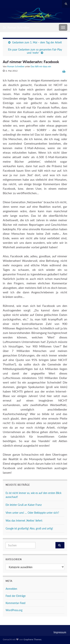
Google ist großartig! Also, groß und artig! (29, 528)
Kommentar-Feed (15, 603)
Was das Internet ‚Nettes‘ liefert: (24, 521)
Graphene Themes (32, 639)
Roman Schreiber (16, 66)
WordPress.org (14, 610)
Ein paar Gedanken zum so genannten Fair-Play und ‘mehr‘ (35, 51)
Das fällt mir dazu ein (41, 66)
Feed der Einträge (16, 596)
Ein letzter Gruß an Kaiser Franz (24, 505)
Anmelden (11, 589)
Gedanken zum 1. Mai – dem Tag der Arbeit (37, 42)
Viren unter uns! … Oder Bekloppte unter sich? (32, 513)
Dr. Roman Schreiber (16, 27)
